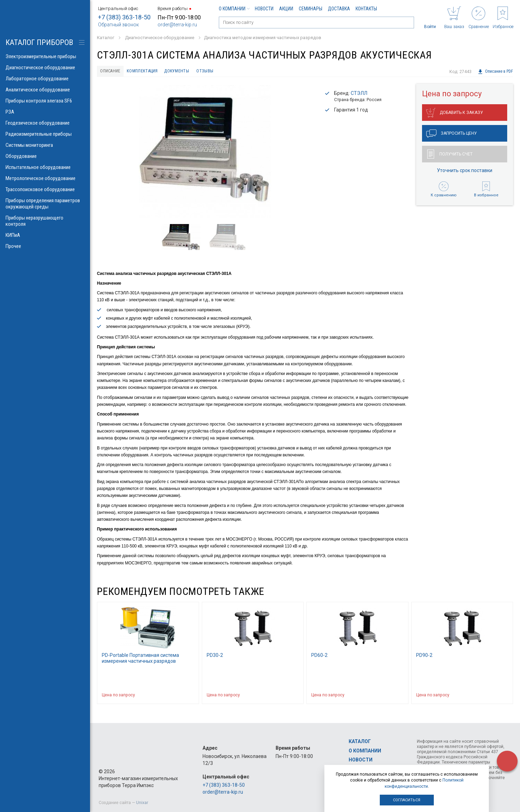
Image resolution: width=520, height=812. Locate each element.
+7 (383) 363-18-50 (124, 17)
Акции (286, 9)
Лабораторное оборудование (45, 79)
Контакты (366, 9)
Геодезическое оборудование (45, 123)
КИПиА (45, 235)
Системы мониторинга (45, 145)
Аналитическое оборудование (45, 90)
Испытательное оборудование (45, 167)
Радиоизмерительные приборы (45, 134)
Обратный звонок (118, 25)
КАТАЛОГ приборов (39, 42)
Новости (264, 9)
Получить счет (450, 156)
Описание (113, 72)
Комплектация (151, 72)
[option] (205, 153)
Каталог (360, 742)
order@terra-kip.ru (177, 25)
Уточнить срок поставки (465, 172)
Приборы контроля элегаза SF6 (45, 101)
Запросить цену (451, 135)
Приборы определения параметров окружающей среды (45, 204)
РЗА (45, 112)
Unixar (142, 803)
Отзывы (222, 72)
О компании (234, 9)
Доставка (339, 9)
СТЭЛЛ (359, 95)
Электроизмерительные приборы (45, 56)
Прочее (45, 246)
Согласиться (407, 800)
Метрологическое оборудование (45, 178)
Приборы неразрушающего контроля (45, 221)
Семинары (311, 9)
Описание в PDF (495, 72)
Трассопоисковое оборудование (45, 189)
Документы (190, 72)
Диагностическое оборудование (45, 68)
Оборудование (45, 156)
